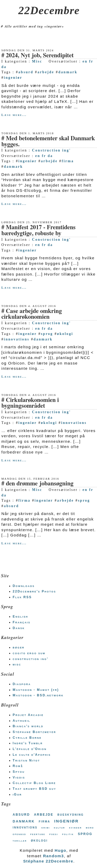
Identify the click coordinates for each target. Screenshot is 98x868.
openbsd (20, 834)
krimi (46, 828)
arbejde (46, 72)
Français (22, 622)
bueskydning (71, 814)
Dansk (19, 628)
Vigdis (19, 777)
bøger (19, 647)
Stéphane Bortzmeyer (34, 732)
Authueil (22, 721)
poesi (54, 834)
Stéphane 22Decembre (48, 861)
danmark (68, 72)
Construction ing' (52, 150)
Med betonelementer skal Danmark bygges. (48, 142)
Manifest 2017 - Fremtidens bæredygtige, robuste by (38, 231)
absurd (26, 72)
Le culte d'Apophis (32, 755)
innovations (17, 339)
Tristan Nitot (26, 760)
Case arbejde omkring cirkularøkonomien (31, 314)
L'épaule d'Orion (30, 749)
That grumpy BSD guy (34, 789)
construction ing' (31, 659)
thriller (20, 841)
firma (68, 161)
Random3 (54, 856)
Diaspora (22, 684)
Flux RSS (22, 597)
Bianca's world (28, 726)
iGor (17, 794)
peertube (38, 834)
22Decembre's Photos (34, 591)
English (21, 617)
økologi (65, 334)
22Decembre (49, 10)
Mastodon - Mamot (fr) (36, 690)
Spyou (19, 772)
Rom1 (18, 766)
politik (68, 834)
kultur (59, 828)
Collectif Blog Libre (34, 783)
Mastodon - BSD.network (38, 695)
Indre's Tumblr (28, 743)
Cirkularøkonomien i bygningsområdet (30, 403)
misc (17, 664)
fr (91, 61)
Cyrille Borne (27, 738)
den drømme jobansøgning (40, 484)
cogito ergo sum (29, 653)
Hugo (60, 850)
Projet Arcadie (28, 715)
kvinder (76, 828)
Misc (37, 61)
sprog (47, 334)
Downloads (24, 586)
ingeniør (13, 78)
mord (90, 828)
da (4, 67)
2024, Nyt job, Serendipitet (40, 56)
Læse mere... (14, 115)
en (85, 61)
